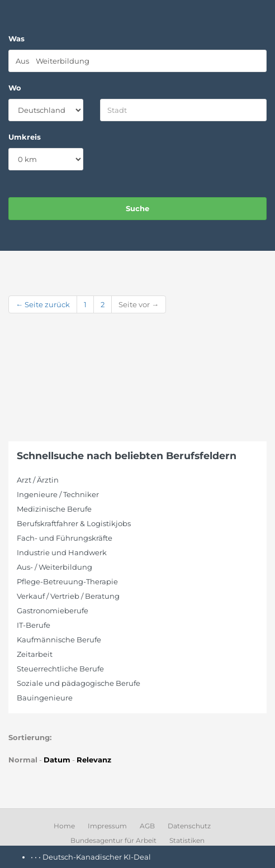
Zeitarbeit (35, 654)
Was (16, 39)
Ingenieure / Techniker (58, 494)
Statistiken (187, 840)
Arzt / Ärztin (38, 480)
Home (64, 826)
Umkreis (25, 137)
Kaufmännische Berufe (59, 640)
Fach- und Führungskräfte (65, 538)
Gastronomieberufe (53, 611)
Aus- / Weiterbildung (54, 567)
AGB (147, 826)
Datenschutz (189, 826)
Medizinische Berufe (54, 509)
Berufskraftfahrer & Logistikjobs (74, 523)
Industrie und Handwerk (62, 552)
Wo (15, 88)
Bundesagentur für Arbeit (113, 840)
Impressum (107, 826)
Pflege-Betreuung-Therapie (67, 581)
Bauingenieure (45, 698)
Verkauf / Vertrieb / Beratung (68, 596)
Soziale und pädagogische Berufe (79, 683)
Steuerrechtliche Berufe (60, 669)
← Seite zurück (43, 304)
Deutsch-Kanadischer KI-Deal (97, 857)
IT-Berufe (34, 625)
